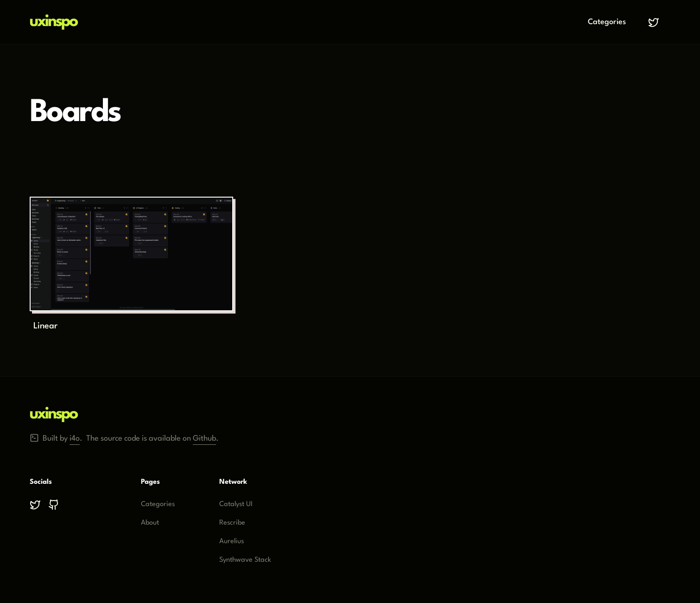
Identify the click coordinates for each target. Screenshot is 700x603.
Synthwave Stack (245, 560)
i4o (75, 436)
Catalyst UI (236, 504)
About (150, 523)
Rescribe (232, 523)
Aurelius (232, 542)
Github (204, 436)
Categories (607, 22)
